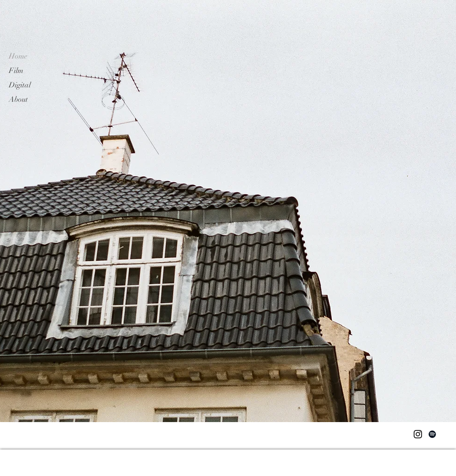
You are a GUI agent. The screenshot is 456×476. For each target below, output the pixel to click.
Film (16, 71)
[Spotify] (432, 434)
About (18, 99)
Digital (20, 85)
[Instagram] (418, 434)
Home (18, 56)
